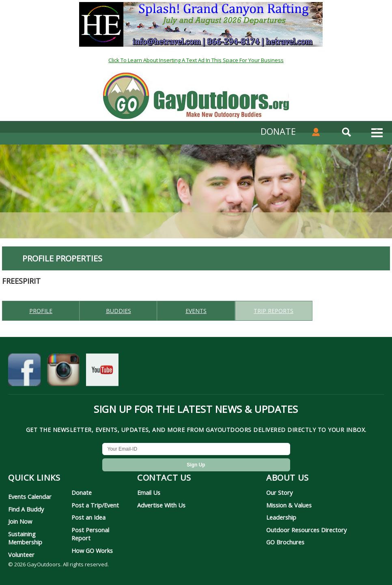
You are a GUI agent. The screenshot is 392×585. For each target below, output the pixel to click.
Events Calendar (30, 496)
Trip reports (274, 311)
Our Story (279, 492)
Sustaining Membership (25, 538)
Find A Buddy (26, 509)
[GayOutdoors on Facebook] (24, 371)
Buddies (118, 311)
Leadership (281, 517)
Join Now (20, 521)
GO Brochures (285, 542)
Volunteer (21, 555)
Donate (82, 492)
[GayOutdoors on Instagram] (63, 371)
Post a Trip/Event (95, 505)
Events (196, 311)
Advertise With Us (161, 505)
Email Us (149, 492)
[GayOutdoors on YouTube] (102, 371)
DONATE (278, 131)
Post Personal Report (90, 534)
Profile (41, 311)
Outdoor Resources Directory (306, 530)
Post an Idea (88, 517)
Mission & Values (289, 505)
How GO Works (92, 550)
